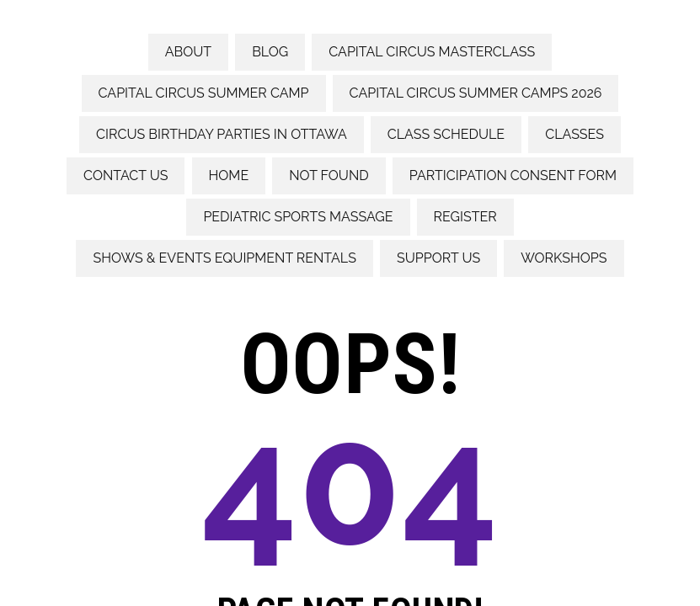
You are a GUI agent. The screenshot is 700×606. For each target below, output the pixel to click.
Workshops (564, 258)
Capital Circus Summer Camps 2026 (476, 93)
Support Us (438, 258)
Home (229, 175)
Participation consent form (513, 175)
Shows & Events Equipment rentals (224, 258)
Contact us (126, 175)
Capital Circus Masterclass (432, 52)
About (188, 52)
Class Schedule (446, 134)
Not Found (329, 175)
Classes (574, 134)
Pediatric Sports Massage (298, 217)
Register (465, 217)
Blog (270, 52)
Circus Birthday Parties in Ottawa (222, 134)
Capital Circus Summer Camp (204, 93)
